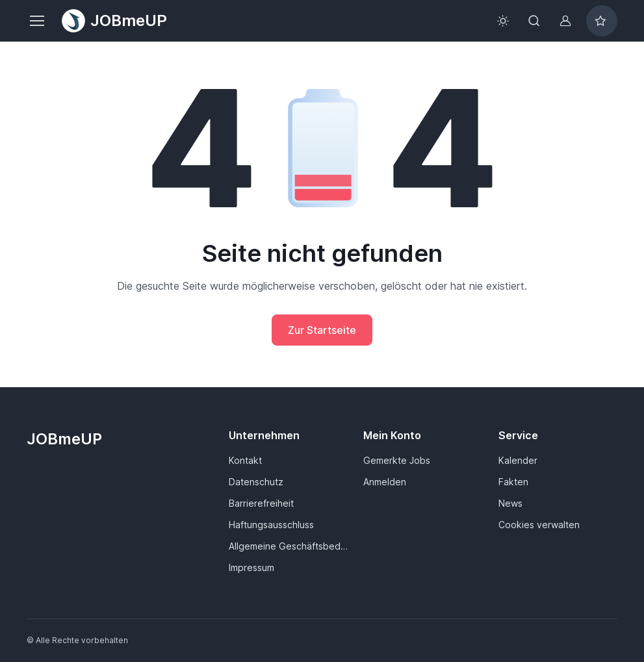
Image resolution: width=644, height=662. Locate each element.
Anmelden (385, 482)
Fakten (513, 482)
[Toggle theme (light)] (503, 21)
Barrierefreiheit (261, 503)
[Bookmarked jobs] (602, 21)
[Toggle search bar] (534, 21)
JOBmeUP (114, 21)
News (510, 503)
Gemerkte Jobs (397, 460)
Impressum (251, 567)
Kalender (518, 460)
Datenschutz (256, 482)
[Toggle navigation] (36, 21)
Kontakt (245, 460)
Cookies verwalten (539, 525)
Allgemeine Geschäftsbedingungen (288, 546)
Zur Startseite (322, 330)
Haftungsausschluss (271, 525)
